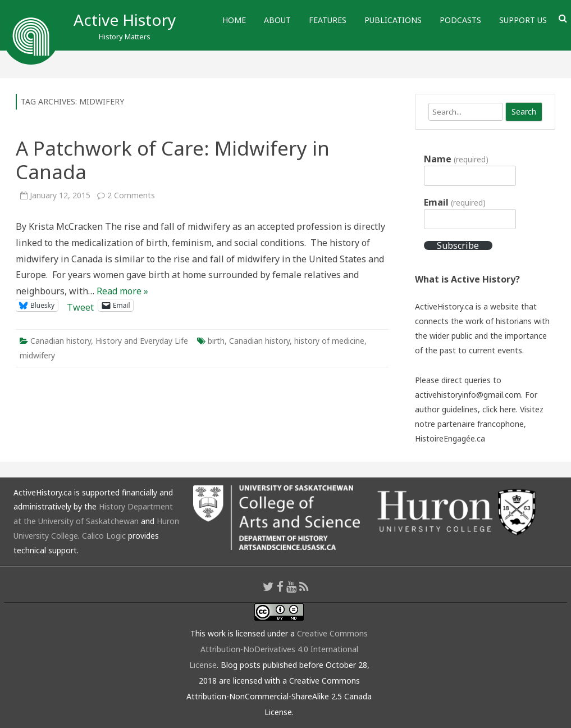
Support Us (523, 20)
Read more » (122, 291)
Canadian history (61, 341)
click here (499, 409)
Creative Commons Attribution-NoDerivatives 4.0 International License (279, 649)
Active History (125, 20)
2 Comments (131, 195)
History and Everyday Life (142, 341)
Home (234, 20)
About (277, 20)
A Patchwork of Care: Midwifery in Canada (173, 160)
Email (454, 202)
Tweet (80, 305)
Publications (393, 20)
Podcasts (460, 20)
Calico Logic (104, 536)
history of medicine (329, 341)
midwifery (37, 355)
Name (456, 159)
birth (216, 341)
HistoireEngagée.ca (450, 438)
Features (328, 20)
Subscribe (458, 245)
